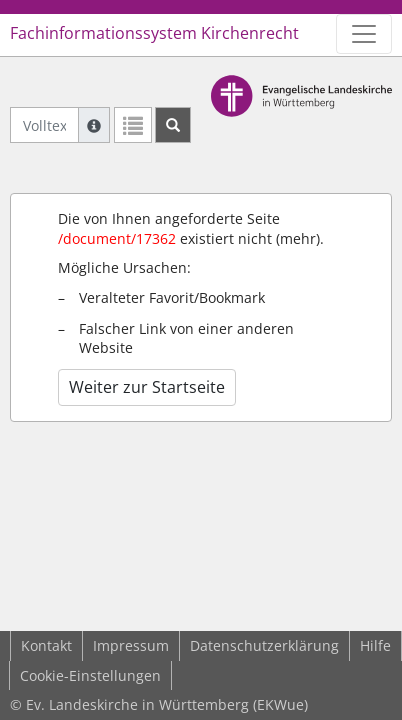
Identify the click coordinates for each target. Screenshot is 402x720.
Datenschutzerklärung (264, 645)
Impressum (131, 645)
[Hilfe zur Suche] (94, 125)
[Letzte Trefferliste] (133, 125)
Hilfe (375, 645)
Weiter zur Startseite (147, 387)
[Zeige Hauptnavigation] (364, 34)
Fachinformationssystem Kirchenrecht (154, 33)
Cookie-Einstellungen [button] (90, 675)
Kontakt (46, 645)
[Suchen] (173, 125)
